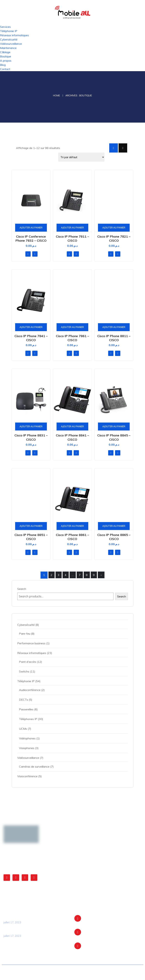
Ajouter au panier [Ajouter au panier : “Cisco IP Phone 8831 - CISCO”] (31, 426)
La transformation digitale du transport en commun (33, 917)
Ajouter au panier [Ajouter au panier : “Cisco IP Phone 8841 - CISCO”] (72, 426)
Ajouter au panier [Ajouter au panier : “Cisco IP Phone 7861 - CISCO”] (72, 327)
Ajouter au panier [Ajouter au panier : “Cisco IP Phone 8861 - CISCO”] (72, 526)
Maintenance (8, 48)
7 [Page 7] (80, 575)
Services (5, 27)
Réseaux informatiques (14, 35)
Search (22, 589)
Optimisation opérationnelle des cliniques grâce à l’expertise (32, 931)
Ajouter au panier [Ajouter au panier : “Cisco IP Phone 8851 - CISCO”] (31, 526)
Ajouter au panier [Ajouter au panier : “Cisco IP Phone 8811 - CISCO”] (114, 327)
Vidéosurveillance (11, 44)
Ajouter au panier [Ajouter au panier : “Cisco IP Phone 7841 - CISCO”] (31, 327)
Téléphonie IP (9, 31)
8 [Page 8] (87, 575)
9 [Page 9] (94, 575)
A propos (6, 61)
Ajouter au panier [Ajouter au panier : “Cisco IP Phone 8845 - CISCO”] (114, 426)
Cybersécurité (9, 39)
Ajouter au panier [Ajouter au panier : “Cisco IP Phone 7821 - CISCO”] (114, 228)
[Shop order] (81, 157)
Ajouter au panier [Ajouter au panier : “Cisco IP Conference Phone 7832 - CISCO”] (31, 228)
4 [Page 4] (66, 575)
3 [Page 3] (58, 575)
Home (57, 95)
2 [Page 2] (51, 575)
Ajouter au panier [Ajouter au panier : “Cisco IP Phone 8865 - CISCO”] (114, 526)
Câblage (5, 52)
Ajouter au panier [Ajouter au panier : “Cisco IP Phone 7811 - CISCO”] (72, 228)
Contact (5, 69)
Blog (3, 65)
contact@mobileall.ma (98, 935)
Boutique (6, 56)
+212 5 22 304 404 (97, 948)
